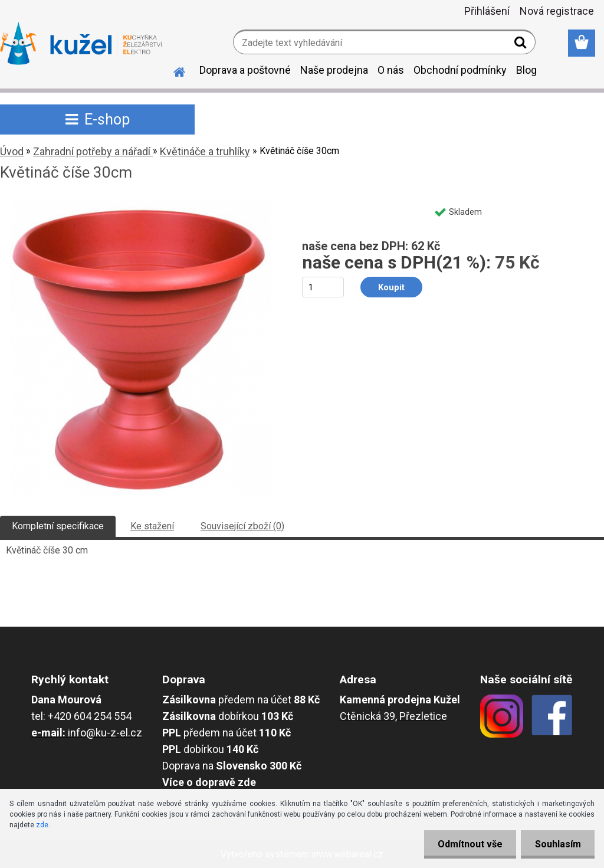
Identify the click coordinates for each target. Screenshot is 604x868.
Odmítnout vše (467, 844)
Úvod (12, 151)
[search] (522, 45)
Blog (526, 70)
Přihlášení (487, 11)
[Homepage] (172, 70)
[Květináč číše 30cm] (140, 204)
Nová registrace (557, 11)
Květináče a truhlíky (205, 151)
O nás (391, 70)
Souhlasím (557, 844)
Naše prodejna (334, 70)
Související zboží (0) (242, 526)
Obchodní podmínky (460, 70)
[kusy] (323, 287)
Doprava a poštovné (245, 70)
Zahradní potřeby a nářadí (93, 151)
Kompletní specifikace (58, 526)
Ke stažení (152, 526)
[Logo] (81, 44)
